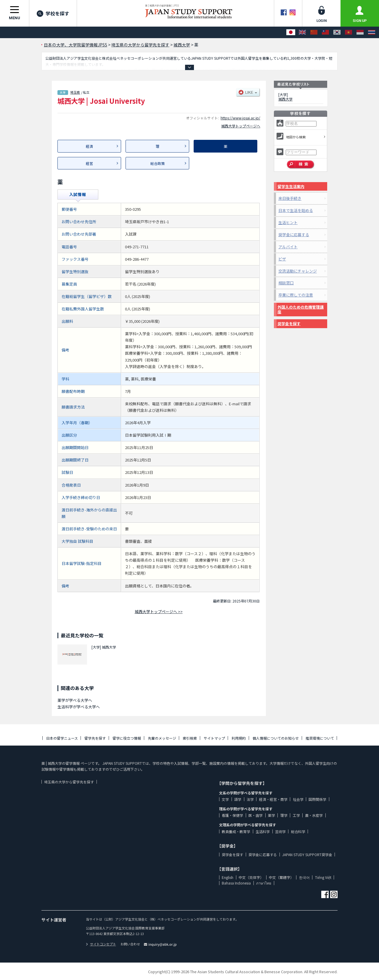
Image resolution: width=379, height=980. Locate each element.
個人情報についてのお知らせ (276, 738)
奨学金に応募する (294, 235)
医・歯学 (256, 815)
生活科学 (263, 831)
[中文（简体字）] (314, 32)
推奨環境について (320, 738)
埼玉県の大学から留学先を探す (69, 782)
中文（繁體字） (281, 877)
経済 (89, 146)
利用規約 (239, 738)
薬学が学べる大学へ (75, 700)
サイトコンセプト (101, 944)
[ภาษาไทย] (372, 32)
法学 (250, 799)
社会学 (298, 799)
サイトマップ (214, 738)
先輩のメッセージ (162, 738)
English (228, 877)
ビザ (282, 259)
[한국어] (337, 32)
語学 (238, 799)
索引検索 (190, 738)
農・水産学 (314, 815)
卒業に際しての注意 (296, 295)
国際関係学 (317, 799)
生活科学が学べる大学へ (79, 707)
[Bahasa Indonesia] (360, 32)
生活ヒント (288, 222)
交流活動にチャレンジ (298, 271)
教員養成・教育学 (236, 831)
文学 (225, 799)
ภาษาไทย (264, 883)
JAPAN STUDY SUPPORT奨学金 (307, 855)
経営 (89, 163)
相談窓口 (286, 283)
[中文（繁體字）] (325, 32)
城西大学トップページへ (241, 126)
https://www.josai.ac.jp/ (240, 118)
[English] (302, 32)
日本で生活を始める (296, 210)
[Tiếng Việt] (349, 32)
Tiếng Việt (323, 877)
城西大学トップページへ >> (159, 612)
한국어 (304, 877)
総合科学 (298, 831)
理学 (284, 815)
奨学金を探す (289, 324)
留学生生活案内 (291, 186)
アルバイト (288, 247)
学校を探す (53, 13)
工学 (296, 815)
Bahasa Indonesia (236, 883)
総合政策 (158, 163)
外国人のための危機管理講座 (301, 309)
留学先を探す (95, 738)
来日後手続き (290, 198)
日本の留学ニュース (62, 738)
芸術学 (280, 831)
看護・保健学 (232, 815)
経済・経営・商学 (273, 799)
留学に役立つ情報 (127, 738)
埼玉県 (75, 92)
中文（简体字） (251, 877)
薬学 (272, 815)
